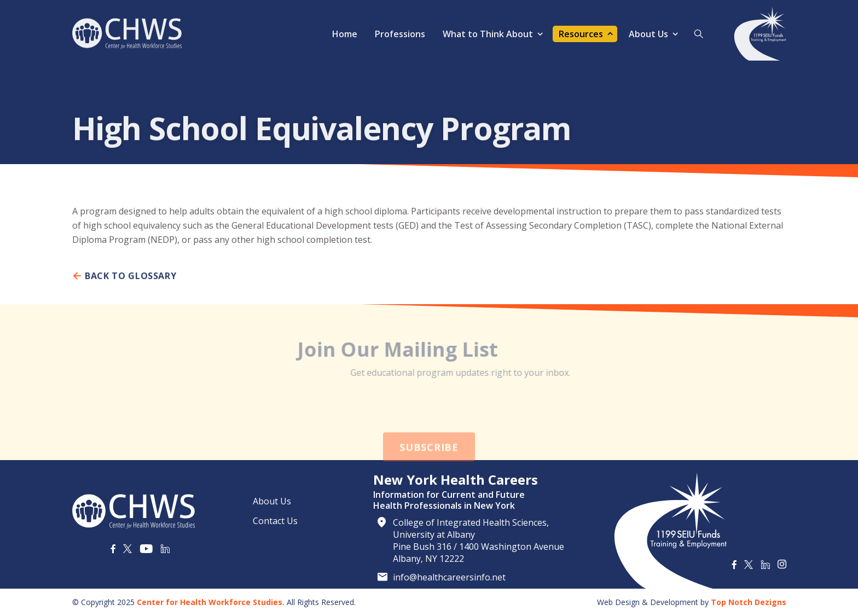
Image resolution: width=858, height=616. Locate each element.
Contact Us (275, 521)
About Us (648, 34)
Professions (400, 34)
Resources (581, 34)
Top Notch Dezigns (749, 602)
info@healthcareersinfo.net (449, 577)
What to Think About (488, 34)
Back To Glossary (124, 281)
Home (345, 34)
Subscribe (429, 463)
